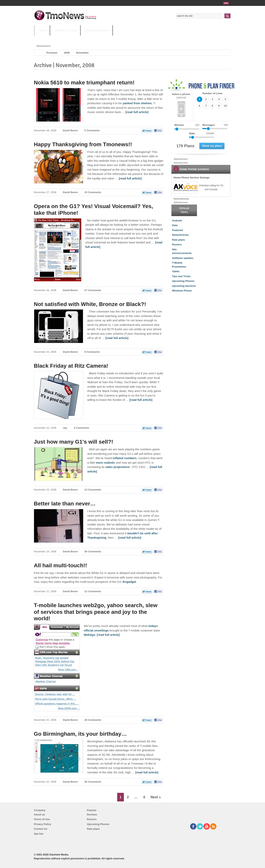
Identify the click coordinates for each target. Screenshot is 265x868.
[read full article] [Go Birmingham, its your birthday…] (147, 772)
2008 (67, 53)
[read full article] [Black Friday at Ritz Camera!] (141, 400)
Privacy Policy (42, 824)
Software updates (183, 258)
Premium (52, 53)
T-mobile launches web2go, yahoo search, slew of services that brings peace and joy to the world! (96, 612)
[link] (185, 187)
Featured (177, 230)
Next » (156, 797)
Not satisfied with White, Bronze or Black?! (90, 304)
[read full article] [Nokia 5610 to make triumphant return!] (137, 112)
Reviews (92, 815)
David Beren (70, 130)
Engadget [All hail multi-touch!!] (129, 582)
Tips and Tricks (181, 276)
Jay (65, 428)
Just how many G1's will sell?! (73, 442)
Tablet (176, 271)
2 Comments (81, 428)
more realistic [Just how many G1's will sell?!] (105, 463)
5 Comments (92, 130)
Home (43, 30)
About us (39, 815)
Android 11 (103, 38)
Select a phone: (181, 96)
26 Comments (93, 720)
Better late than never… (65, 504)
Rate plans (179, 240)
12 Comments (93, 591)
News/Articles (180, 235)
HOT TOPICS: (44, 38)
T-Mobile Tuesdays (131, 38)
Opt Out (39, 834)
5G (62, 38)
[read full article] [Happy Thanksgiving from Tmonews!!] (130, 178)
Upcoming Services (184, 286)
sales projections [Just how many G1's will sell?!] (117, 467)
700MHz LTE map (66, 30)
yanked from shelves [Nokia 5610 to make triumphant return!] (137, 103)
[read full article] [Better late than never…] (130, 538)
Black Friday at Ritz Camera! (71, 366)
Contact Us (41, 829)
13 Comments (93, 490)
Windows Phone (182, 291)
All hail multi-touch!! (60, 565)
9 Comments (92, 352)
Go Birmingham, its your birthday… (80, 734)
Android (177, 221)
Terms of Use (42, 819)
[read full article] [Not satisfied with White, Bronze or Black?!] (117, 338)
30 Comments (93, 551)
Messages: (215, 125)
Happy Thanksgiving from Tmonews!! (83, 144)
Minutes (179, 125)
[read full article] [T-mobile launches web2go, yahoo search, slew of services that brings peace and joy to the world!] (108, 635)
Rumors (177, 244)
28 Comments (93, 782)
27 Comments (93, 290)
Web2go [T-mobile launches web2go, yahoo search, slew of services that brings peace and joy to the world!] (89, 635)
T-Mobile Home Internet (167, 38)
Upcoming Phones (97, 30)
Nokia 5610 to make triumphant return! (84, 83)
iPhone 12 (80, 38)
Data (175, 225)
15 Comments (93, 192)
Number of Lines (212, 93)
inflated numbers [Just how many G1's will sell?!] (125, 458)
